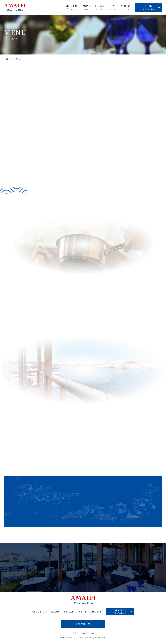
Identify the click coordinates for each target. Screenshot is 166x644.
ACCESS (126, 7)
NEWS (112, 7)
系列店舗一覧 (83, 624)
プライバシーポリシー (83, 633)
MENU (87, 7)
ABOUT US (72, 7)
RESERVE (152, 7)
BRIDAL (100, 7)
